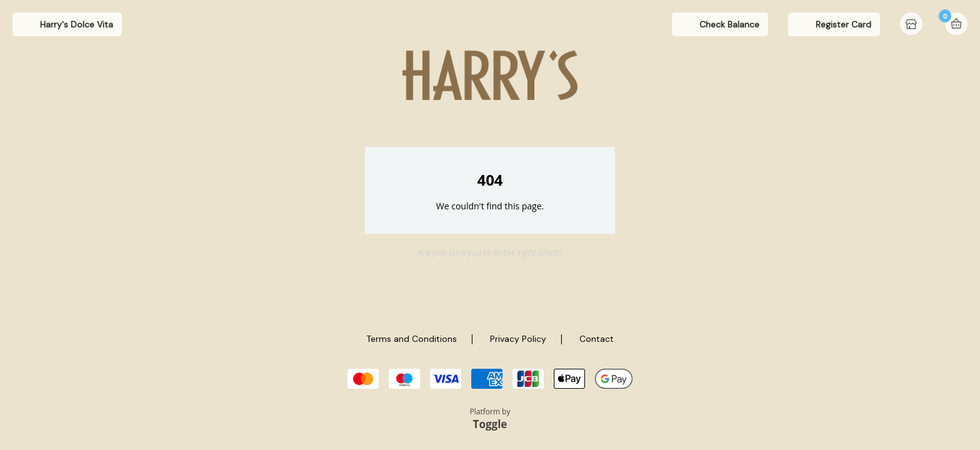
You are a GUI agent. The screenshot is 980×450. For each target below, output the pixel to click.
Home (912, 25)
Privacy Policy (518, 339)
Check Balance (729, 24)
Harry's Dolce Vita (77, 24)
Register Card (843, 24)
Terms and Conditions (412, 339)
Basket (956, 24)
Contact (597, 339)
